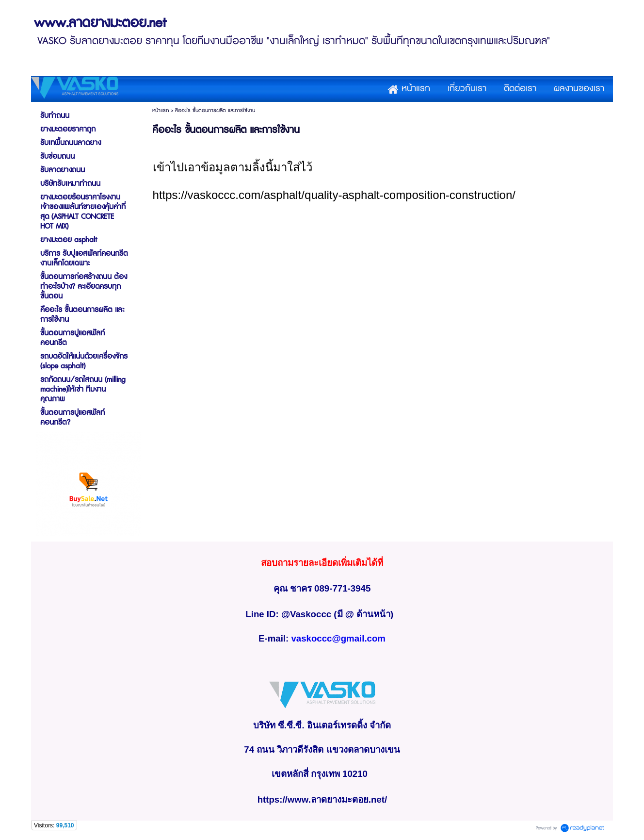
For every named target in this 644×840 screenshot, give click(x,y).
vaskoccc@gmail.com (338, 638)
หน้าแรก (161, 110)
